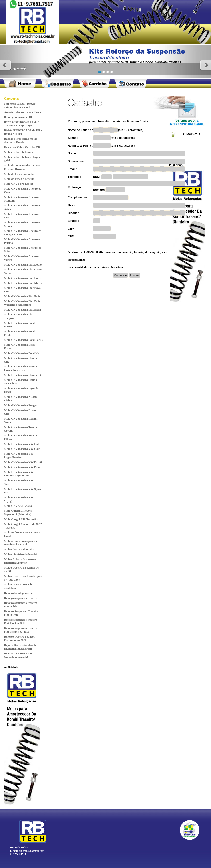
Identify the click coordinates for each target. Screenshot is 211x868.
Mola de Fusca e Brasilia (19, 179)
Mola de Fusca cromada (19, 174)
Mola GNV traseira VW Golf (22, 449)
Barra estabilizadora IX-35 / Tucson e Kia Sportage (21, 124)
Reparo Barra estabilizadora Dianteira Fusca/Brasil (22, 647)
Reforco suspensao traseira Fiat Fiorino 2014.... (21, 621)
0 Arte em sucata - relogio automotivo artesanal (20, 105)
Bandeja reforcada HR (18, 117)
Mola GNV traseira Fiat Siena (23, 310)
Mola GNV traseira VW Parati (23, 462)
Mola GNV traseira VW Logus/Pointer (19, 455)
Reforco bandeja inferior (19, 593)
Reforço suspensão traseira (21, 598)
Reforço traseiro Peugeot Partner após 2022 (19, 638)
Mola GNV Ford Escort (19, 184)
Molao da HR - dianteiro (19, 549)
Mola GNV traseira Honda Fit (23, 375)
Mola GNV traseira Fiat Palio (22, 296)
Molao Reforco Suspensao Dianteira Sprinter (20, 561)
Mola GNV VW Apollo (18, 506)
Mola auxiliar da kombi (19, 152)
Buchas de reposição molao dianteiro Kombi (21, 140)
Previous (6, 65)
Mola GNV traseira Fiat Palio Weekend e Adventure (22, 303)
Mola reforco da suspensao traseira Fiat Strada (20, 543)
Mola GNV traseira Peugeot (21, 405)
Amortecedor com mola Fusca (22, 112)
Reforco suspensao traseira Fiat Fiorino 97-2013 (21, 630)
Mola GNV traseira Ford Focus (23, 340)
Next (205, 65)
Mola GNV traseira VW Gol (21, 444)
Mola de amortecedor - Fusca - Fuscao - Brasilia (23, 167)
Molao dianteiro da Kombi (20, 554)
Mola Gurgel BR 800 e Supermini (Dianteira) (18, 512)
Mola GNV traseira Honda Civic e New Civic (20, 368)
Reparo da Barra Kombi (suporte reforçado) (19, 655)
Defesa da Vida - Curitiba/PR (22, 147)
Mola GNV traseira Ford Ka (22, 353)
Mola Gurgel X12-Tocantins (21, 519)
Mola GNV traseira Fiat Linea (23, 278)
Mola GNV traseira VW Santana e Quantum (19, 474)
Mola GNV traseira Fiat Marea (23, 283)
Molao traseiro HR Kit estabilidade (18, 586)
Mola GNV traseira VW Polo (22, 467)
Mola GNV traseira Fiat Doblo (23, 265)
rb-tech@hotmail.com (32, 851)
